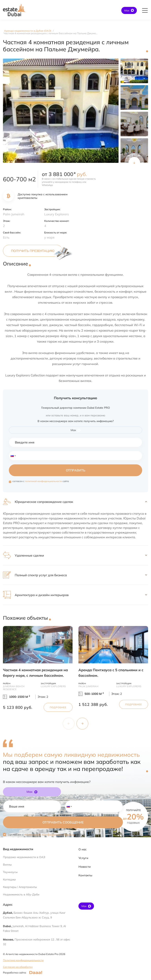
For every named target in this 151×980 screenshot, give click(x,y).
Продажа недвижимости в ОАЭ (24, 857)
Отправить (76, 470)
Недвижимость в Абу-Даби (21, 894)
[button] (75, 502)
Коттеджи (9, 880)
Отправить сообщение (63, 822)
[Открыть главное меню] (145, 10)
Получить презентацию (33, 251)
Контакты (85, 875)
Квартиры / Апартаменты (20, 887)
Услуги (83, 858)
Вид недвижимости (18, 849)
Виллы (7, 865)
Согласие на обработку (18, 967)
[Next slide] (134, 163)
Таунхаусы (10, 872)
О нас (83, 849)
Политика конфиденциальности (23, 960)
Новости (85, 867)
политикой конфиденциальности (43, 481)
